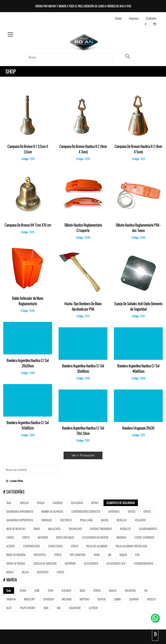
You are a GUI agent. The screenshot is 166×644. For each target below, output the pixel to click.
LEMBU (117, 599)
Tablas (123, 555)
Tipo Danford (77, 555)
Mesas (10, 572)
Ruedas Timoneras (101, 529)
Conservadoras (143, 563)
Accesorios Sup (116, 563)
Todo (9, 503)
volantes (140, 520)
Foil (137, 555)
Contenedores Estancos (86, 511)
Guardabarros (148, 529)
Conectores (55, 546)
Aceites (10, 546)
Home (118, 18)
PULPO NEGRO (28, 608)
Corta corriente (144, 537)
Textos (131, 511)
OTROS (97, 590)
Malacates (54, 529)
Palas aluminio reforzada (131, 546)
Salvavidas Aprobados (20, 511)
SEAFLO (113, 590)
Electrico (66, 520)
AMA (46, 608)
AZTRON (93, 608)
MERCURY (30, 599)
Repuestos (40, 555)
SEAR (82, 590)
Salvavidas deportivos (20, 520)
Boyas (95, 503)
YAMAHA (11, 599)
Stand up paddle (16, 563)
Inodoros (43, 572)
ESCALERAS (77, 503)
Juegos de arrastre (45, 563)
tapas (37, 529)
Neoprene (70, 563)
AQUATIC (66, 590)
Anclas (24, 503)
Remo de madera (16, 555)
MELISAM (67, 599)
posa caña (86, 520)
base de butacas (16, 529)
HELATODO (130, 590)
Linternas (114, 511)
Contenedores (31, 546)
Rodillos (125, 529)
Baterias (121, 537)
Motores (43, 537)
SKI (109, 555)
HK (146, 590)
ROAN (23, 590)
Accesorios (91, 563)
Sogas (41, 503)
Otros (147, 511)
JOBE (37, 590)
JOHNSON (48, 599)
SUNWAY (134, 599)
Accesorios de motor (95, 537)
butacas (122, 520)
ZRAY (50, 590)
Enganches (75, 529)
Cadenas (58, 503)
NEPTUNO (85, 599)
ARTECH (151, 599)
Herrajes (47, 520)
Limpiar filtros (14, 481)
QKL (59, 608)
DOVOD (102, 599)
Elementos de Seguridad (121, 503)
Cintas (10, 537)
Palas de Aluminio (97, 546)
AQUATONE (75, 608)
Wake (97, 555)
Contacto (151, 18)
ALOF (9, 608)
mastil (105, 520)
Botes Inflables (65, 537)
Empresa (134, 18)
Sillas (25, 572)
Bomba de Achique (52, 511)
